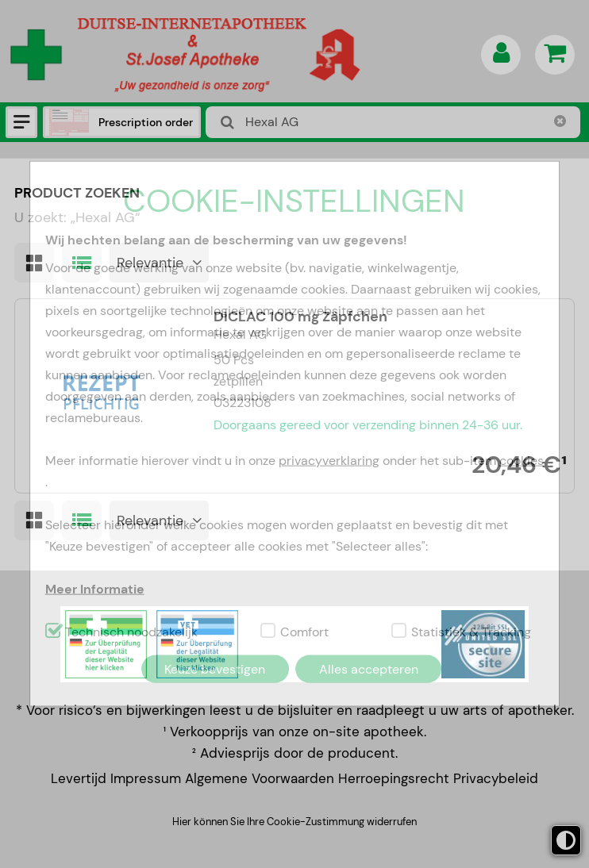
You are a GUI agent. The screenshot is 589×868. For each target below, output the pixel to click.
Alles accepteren (369, 668)
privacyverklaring (329, 460)
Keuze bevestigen (215, 668)
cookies (522, 460)
